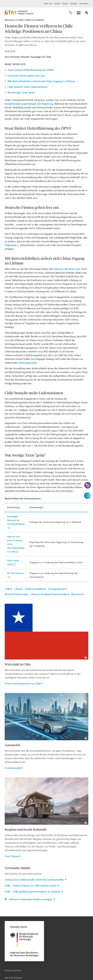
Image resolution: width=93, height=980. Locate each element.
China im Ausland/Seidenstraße (49, 594)
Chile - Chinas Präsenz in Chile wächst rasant (31, 886)
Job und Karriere (14, 978)
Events (57, 4)
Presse (65, 4)
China (18, 589)
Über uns (48, 4)
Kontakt (74, 4)
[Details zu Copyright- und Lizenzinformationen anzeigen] (86, 658)
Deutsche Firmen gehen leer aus (26, 76)
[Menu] (79, 13)
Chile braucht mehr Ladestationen (27, 87)
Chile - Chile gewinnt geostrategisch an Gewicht (33, 892)
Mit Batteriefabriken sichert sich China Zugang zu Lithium (41, 81)
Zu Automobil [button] (13, 768)
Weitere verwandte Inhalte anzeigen (31, 899)
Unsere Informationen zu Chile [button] (23, 684)
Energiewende (57, 589)
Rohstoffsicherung (16, 594)
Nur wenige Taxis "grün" (22, 93)
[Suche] (87, 13)
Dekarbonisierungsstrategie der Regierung (29, 104)
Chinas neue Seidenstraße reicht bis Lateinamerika (34, 880)
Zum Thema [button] (12, 856)
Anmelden (84, 4)
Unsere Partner (13, 971)
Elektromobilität (35, 589)
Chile (8, 589)
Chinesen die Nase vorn (67, 269)
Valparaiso (11, 245)
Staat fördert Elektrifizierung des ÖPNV (31, 70)
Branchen (77, 594)
